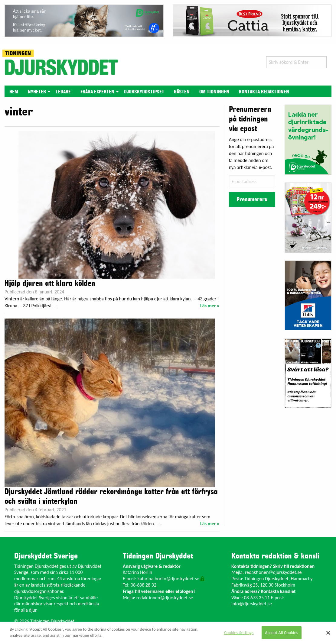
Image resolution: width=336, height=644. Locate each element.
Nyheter (37, 92)
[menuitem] (14, 91)
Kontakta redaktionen (264, 92)
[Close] (328, 633)
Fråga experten (97, 92)
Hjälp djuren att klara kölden (50, 283)
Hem (14, 92)
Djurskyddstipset (144, 92)
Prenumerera (252, 199)
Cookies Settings (239, 633)
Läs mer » (210, 306)
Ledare (63, 92)
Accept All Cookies (282, 633)
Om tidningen (214, 92)
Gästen (182, 92)
